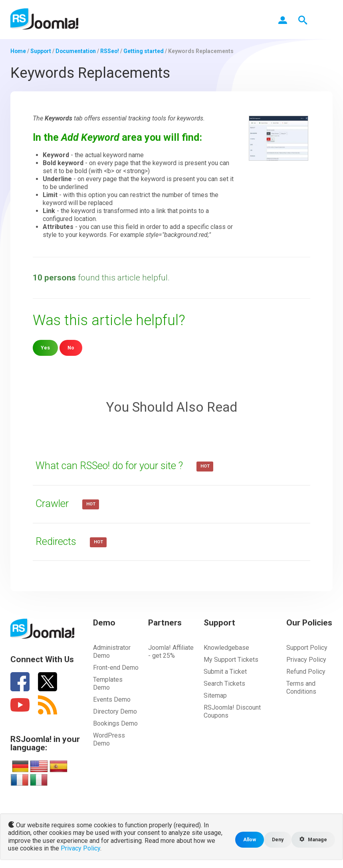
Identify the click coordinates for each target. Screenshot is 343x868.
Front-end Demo (116, 668)
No (71, 348)
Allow (248, 839)
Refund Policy (306, 672)
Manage (313, 839)
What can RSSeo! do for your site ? (113, 466)
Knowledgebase (226, 648)
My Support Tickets (231, 660)
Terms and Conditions (301, 687)
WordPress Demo (109, 739)
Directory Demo (115, 711)
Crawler (54, 503)
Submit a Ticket (225, 672)
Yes (45, 348)
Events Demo (112, 699)
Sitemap (215, 695)
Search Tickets (224, 684)
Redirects (58, 541)
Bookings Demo (115, 723)
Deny (277, 839)
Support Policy (307, 648)
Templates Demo (108, 684)
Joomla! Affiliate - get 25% (171, 652)
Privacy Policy (306, 660)
